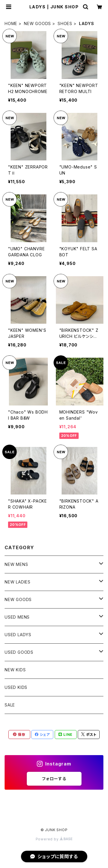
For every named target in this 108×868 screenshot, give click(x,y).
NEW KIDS (15, 670)
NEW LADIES (18, 582)
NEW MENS (16, 564)
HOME (11, 23)
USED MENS (17, 617)
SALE (10, 705)
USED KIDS (16, 687)
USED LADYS (18, 635)
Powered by (54, 839)
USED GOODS (19, 652)
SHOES (65, 23)
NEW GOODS (37, 23)
